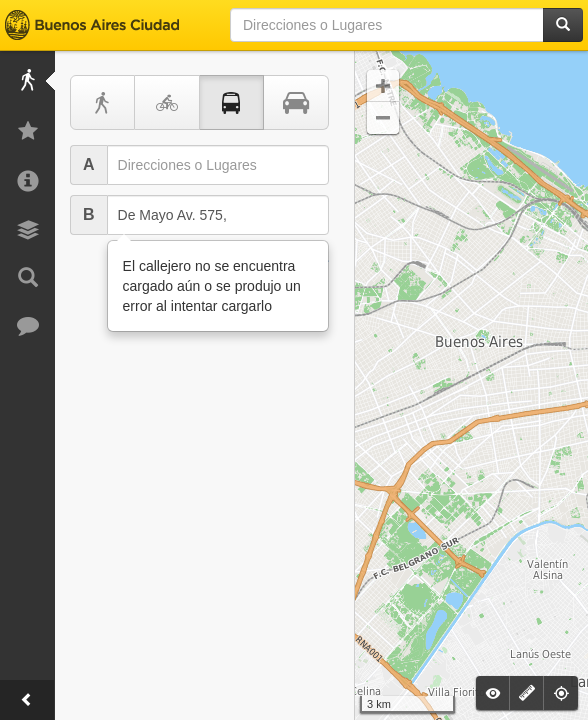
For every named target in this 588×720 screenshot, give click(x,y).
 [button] (383, 118)
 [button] (383, 86)
